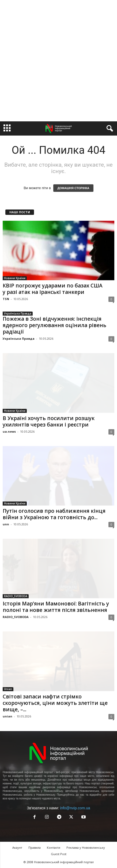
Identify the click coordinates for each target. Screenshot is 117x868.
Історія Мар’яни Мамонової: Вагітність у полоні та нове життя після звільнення (56, 607)
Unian (8, 689)
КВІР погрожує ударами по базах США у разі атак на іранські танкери (53, 289)
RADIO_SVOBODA (16, 596)
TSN (6, 299)
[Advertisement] (59, 61)
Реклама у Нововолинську (86, 848)
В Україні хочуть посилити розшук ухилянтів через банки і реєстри (49, 421)
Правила (35, 848)
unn (6, 524)
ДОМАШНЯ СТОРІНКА (73, 188)
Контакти (54, 848)
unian (7, 716)
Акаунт (17, 848)
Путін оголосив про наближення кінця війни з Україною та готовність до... (54, 514)
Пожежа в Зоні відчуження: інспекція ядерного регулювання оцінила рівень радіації (54, 325)
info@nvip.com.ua (75, 808)
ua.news (9, 431)
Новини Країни (15, 278)
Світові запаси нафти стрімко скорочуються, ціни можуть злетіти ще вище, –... (55, 703)
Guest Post (59, 854)
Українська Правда (18, 313)
